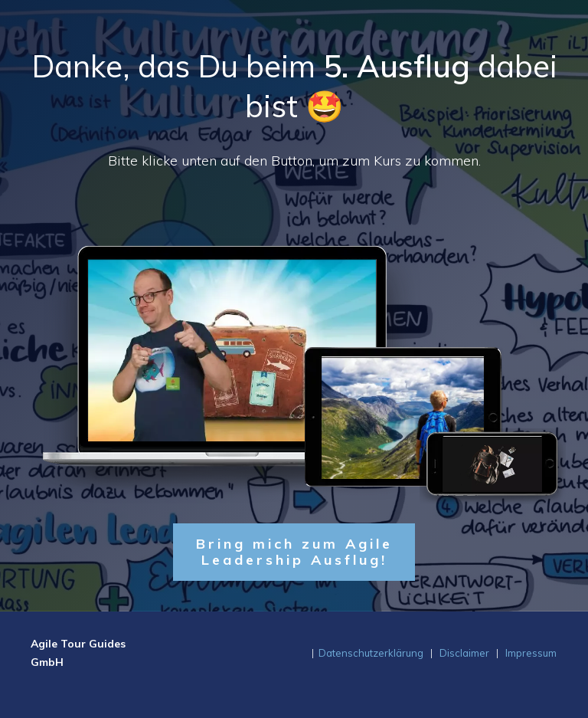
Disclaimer (464, 653)
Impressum (531, 653)
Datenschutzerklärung (371, 653)
